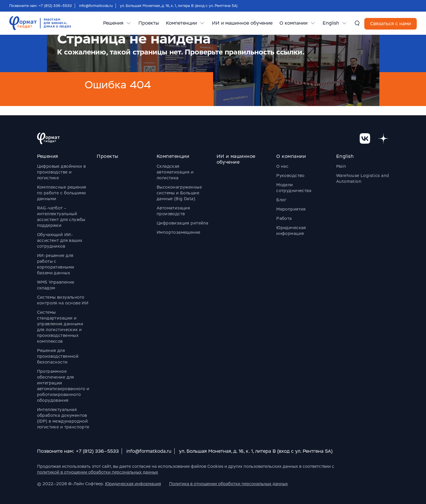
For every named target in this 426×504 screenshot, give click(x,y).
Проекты (149, 23)
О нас (282, 166)
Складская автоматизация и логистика (175, 172)
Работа (284, 218)
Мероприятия (291, 209)
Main (341, 166)
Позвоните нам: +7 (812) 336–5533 (41, 6)
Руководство (290, 176)
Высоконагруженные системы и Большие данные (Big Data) (179, 193)
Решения (113, 23)
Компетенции (181, 23)
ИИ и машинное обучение (242, 23)
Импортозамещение (179, 232)
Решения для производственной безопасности (58, 356)
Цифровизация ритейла (182, 223)
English (331, 23)
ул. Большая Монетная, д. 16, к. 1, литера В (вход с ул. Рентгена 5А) (179, 6)
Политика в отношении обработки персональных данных (228, 484)
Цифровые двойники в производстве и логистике (62, 172)
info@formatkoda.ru (96, 6)
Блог (281, 200)
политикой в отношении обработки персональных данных (98, 472)
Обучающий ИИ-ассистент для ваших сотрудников (60, 240)
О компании (294, 23)
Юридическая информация (133, 484)
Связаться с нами (391, 24)
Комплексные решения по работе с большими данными (62, 193)
